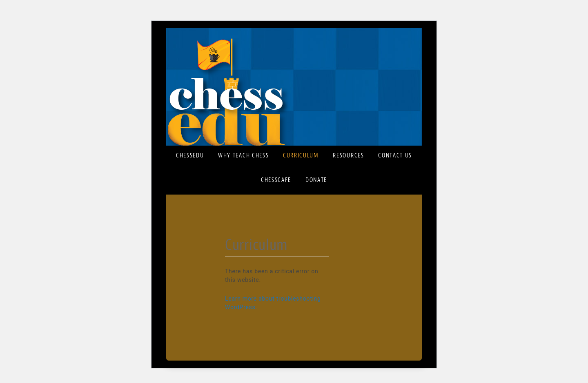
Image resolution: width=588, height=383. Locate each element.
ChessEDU (294, 92)
